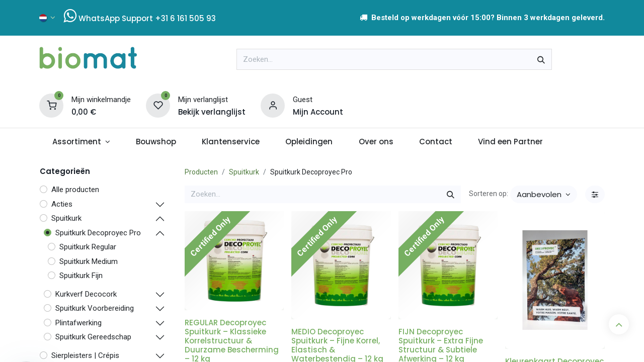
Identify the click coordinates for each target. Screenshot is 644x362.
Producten (201, 172)
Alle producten (75, 190)
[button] (544, 194)
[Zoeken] (541, 59)
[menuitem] (81, 142)
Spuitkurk (244, 172)
